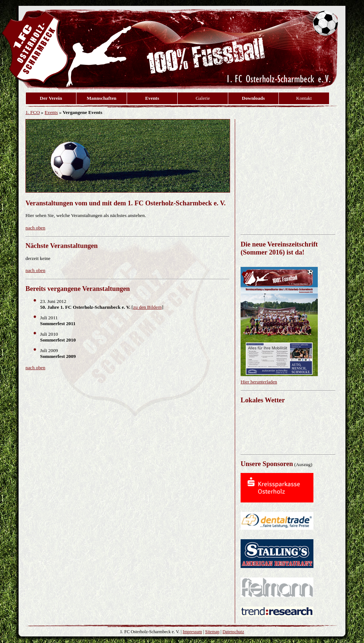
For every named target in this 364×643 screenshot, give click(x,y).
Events (51, 112)
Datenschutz (233, 632)
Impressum (192, 632)
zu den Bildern (147, 307)
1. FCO (33, 112)
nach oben (35, 228)
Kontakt (304, 98)
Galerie (203, 98)
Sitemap (212, 632)
